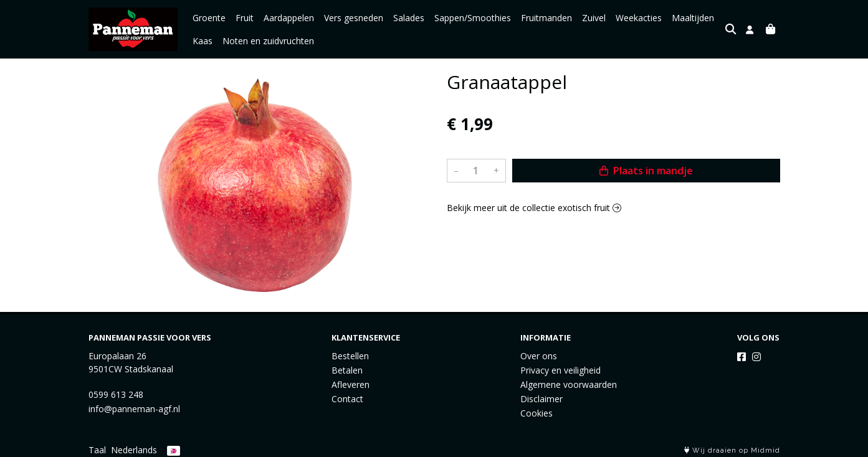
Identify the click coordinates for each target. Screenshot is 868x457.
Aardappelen (289, 18)
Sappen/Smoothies (473, 18)
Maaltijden (693, 18)
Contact (347, 399)
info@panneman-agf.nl (134, 409)
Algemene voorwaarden (569, 384)
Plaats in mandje (646, 171)
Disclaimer (541, 399)
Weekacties (639, 18)
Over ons (539, 356)
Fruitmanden (546, 18)
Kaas (203, 41)
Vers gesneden (354, 18)
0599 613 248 (116, 394)
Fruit (245, 18)
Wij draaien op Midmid (732, 450)
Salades (409, 18)
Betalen (347, 370)
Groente (209, 18)
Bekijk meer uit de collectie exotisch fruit (534, 208)
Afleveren (351, 384)
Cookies (537, 413)
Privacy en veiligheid (560, 370)
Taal (97, 450)
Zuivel (594, 18)
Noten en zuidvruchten (268, 41)
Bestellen (350, 356)
